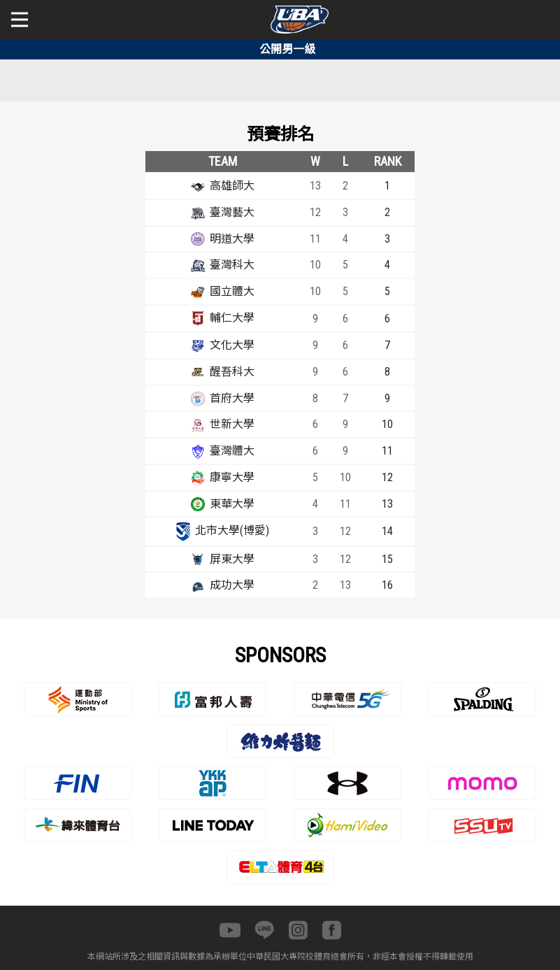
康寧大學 (232, 477)
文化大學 (232, 345)
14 (387, 531)
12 (387, 477)
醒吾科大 (232, 372)
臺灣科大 (232, 265)
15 (387, 559)
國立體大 (232, 291)
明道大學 (232, 239)
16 (387, 585)
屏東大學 (232, 559)
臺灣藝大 (232, 212)
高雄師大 (232, 186)
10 (387, 424)
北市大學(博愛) (232, 530)
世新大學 (232, 424)
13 (387, 504)
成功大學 (232, 585)
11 (387, 451)
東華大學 (232, 504)
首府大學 (232, 398)
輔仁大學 (232, 318)
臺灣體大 (232, 451)
